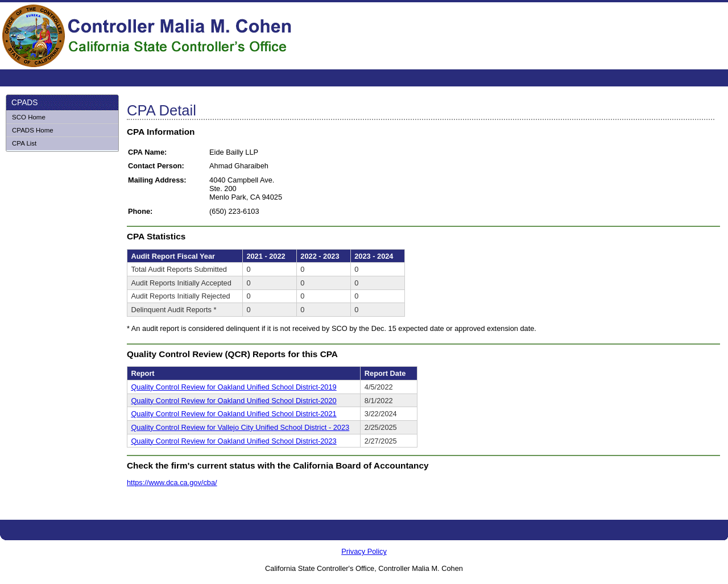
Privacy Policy (364, 551)
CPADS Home (33, 130)
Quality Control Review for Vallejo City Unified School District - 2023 (240, 427)
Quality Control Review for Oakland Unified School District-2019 (233, 387)
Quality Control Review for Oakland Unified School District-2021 (233, 414)
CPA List (24, 143)
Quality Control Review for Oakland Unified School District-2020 (233, 401)
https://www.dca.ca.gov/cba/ (172, 482)
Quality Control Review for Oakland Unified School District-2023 (233, 441)
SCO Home (29, 117)
